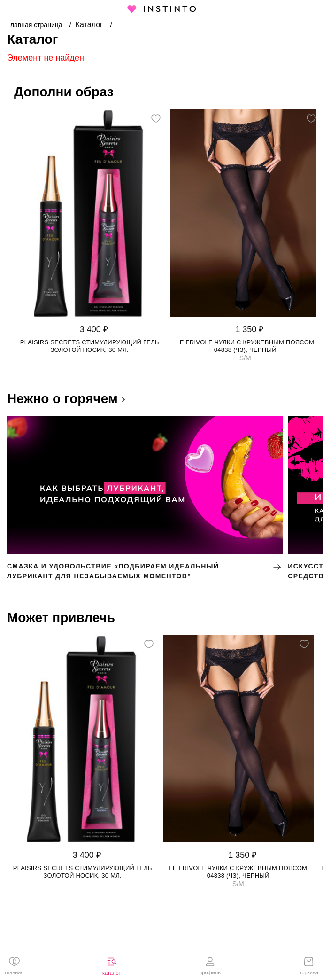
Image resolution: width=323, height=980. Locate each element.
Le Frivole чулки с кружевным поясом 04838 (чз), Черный (245, 346)
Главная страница (35, 25)
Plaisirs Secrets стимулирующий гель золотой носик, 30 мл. (90, 346)
